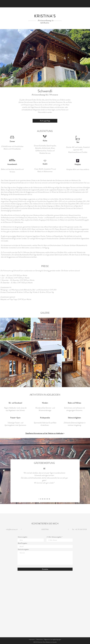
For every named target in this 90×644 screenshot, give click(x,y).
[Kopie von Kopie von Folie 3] (44, 499)
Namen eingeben (22, 537)
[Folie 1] (39, 499)
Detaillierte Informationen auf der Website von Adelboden (44, 433)
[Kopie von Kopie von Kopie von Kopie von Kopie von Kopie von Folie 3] (48, 499)
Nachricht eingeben (23, 549)
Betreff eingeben (22, 543)
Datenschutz (39, 639)
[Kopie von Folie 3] (43, 499)
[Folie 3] (41, 499)
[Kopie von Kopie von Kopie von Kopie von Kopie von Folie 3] (46, 499)
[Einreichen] (45, 569)
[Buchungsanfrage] (45, 121)
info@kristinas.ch (12, 529)
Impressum (32, 639)
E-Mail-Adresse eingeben (54, 537)
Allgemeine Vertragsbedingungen (53, 639)
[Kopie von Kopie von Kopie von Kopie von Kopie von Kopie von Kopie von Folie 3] (49, 499)
